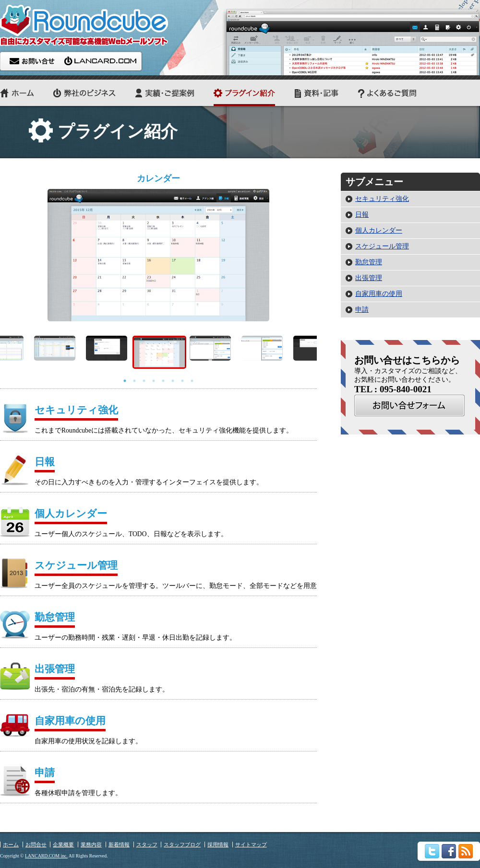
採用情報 (218, 845)
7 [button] (182, 381)
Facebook (449, 851)
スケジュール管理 (382, 246)
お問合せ (409, 405)
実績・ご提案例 (165, 93)
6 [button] (173, 381)
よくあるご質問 (387, 93)
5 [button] (163, 381)
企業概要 (63, 845)
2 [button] (134, 381)
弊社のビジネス (84, 93)
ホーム (17, 93)
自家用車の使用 (379, 294)
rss (466, 851)
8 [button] (192, 381)
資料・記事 (317, 93)
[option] (158, 247)
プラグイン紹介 (244, 93)
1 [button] (125, 381)
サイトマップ (251, 845)
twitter (432, 851)
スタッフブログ (182, 845)
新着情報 (119, 845)
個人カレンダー (379, 230)
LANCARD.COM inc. (46, 856)
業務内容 (91, 845)
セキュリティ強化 (382, 199)
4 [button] (154, 381)
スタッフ (147, 845)
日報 (362, 215)
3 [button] (144, 381)
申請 (362, 310)
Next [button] (324, 352)
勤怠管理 (369, 262)
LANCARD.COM (101, 61)
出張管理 (369, 278)
